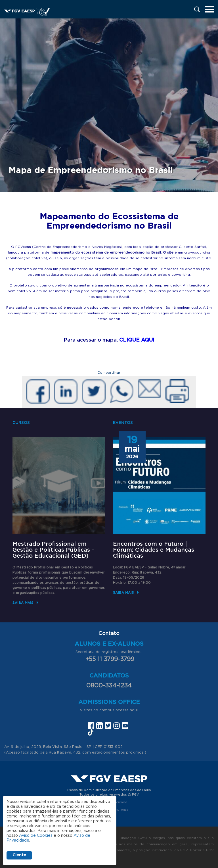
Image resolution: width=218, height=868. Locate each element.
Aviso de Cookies (36, 836)
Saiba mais (23, 603)
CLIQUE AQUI (137, 340)
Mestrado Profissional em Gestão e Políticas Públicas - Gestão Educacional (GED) (53, 550)
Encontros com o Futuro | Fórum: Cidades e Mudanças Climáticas (154, 550)
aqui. (134, 710)
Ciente (19, 855)
